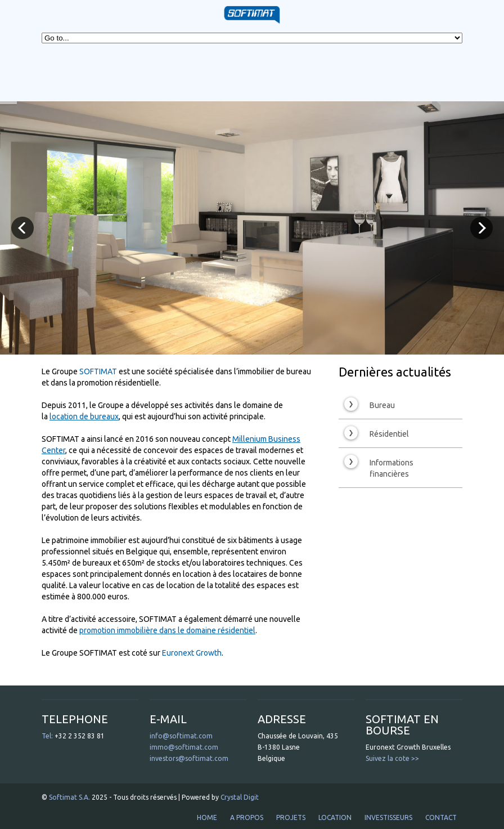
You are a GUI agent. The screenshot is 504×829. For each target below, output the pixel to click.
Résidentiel (377, 433)
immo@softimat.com (184, 747)
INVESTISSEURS (388, 817)
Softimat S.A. (69, 797)
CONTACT (441, 817)
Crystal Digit (240, 797)
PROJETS (291, 817)
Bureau (370, 404)
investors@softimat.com (189, 758)
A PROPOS (247, 817)
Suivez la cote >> (392, 758)
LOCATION (335, 817)
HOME (207, 817)
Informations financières (379, 467)
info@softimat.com (181, 736)
